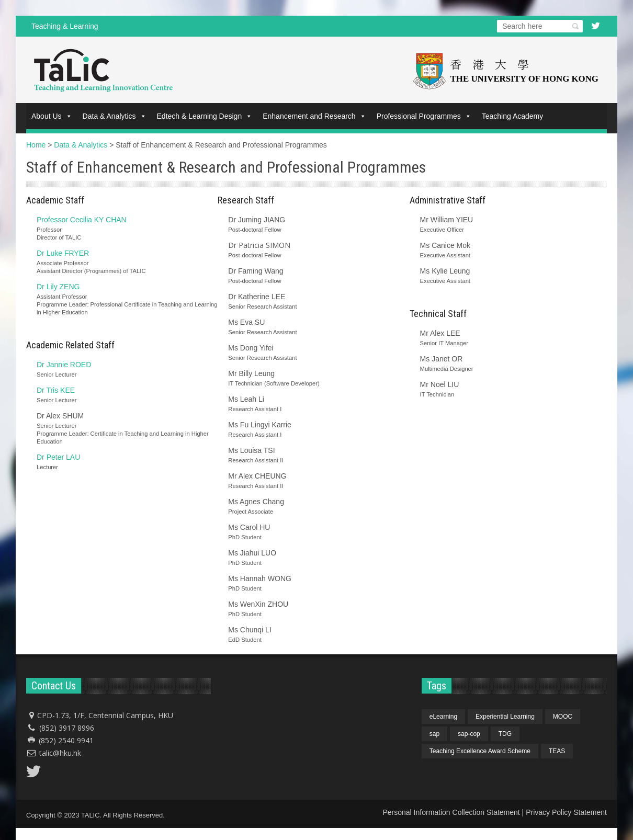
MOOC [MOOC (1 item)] (563, 717)
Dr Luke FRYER (63, 253)
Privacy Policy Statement (566, 812)
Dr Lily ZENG (58, 287)
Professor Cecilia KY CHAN (82, 220)
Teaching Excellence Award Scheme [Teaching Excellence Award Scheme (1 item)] (480, 751)
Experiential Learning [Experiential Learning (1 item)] (505, 717)
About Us (52, 116)
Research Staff (246, 200)
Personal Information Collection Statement (451, 812)
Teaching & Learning (65, 26)
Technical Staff (438, 314)
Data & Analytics (115, 116)
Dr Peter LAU (58, 457)
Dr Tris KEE (56, 390)
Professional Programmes (424, 116)
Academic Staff (55, 200)
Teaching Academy (513, 116)
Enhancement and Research (314, 116)
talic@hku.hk (60, 753)
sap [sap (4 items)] (434, 734)
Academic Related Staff (70, 345)
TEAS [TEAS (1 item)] (557, 751)
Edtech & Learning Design (205, 116)
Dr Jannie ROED (64, 365)
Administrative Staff (448, 200)
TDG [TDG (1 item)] (505, 734)
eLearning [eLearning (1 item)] (443, 717)
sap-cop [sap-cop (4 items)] (469, 734)
